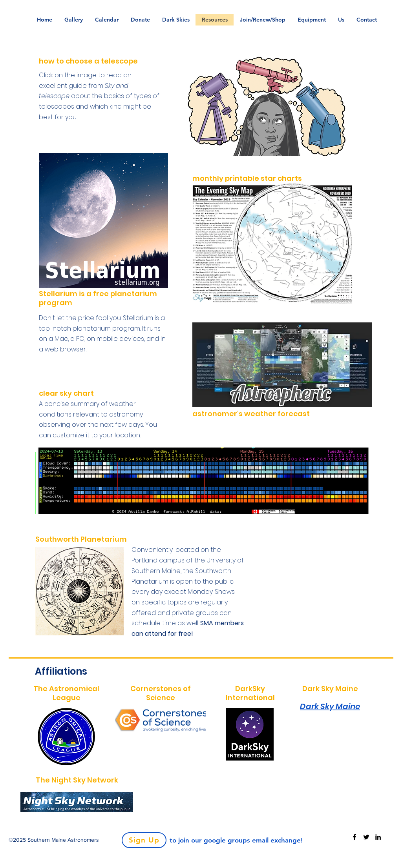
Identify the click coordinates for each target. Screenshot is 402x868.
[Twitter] (366, 837)
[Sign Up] (144, 840)
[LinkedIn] (378, 837)
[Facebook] (354, 837)
